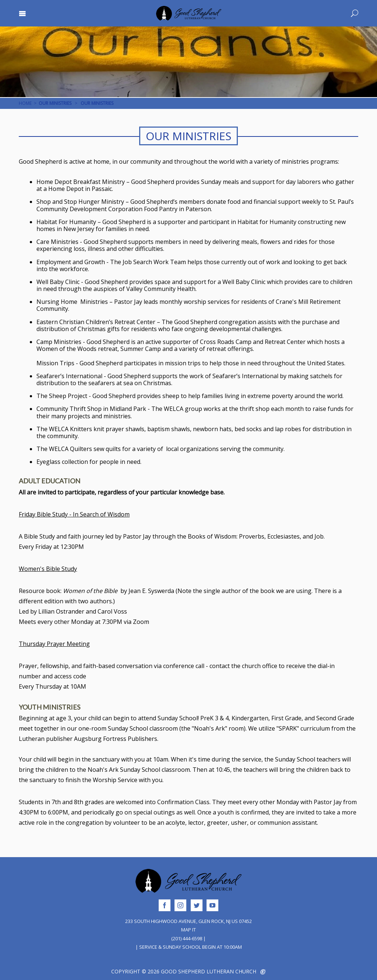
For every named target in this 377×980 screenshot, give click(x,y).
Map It (188, 930)
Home (25, 103)
